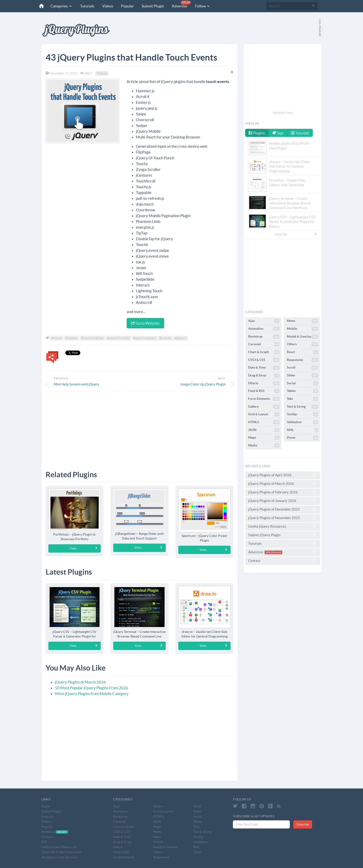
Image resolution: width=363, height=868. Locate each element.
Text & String (302, 407)
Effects (264, 383)
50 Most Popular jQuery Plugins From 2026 (91, 688)
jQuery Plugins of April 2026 (283, 475)
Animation (264, 329)
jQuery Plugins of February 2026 (283, 492)
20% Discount (273, 552)
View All (296, 234)
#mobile (71, 338)
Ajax (264, 321)
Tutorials (87, 6)
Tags (278, 133)
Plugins (257, 133)
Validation (302, 422)
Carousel (264, 344)
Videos (108, 6)
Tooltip (302, 414)
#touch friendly (118, 338)
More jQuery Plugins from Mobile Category (92, 694)
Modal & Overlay (302, 337)
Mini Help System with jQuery (77, 384)
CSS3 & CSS (264, 360)
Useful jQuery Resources (283, 526)
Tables (302, 391)
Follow (203, 6)
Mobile (102, 73)
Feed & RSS (264, 391)
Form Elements (264, 399)
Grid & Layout (264, 414)
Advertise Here (283, 113)
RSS (44, 842)
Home (45, 806)
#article (165, 338)
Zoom (302, 438)
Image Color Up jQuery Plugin (203, 384)
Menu (302, 321)
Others (302, 344)
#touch (56, 338)
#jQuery (180, 338)
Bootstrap (264, 337)
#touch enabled (92, 338)
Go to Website (145, 323)
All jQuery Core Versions (59, 857)
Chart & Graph (264, 352)
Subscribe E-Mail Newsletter (62, 852)
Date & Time (264, 368)
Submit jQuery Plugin (283, 535)
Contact (283, 560)
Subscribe (303, 824)
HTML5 (264, 422)
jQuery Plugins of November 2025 (283, 518)
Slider (302, 376)
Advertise (181, 4)
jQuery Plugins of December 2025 (283, 509)
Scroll (302, 368)
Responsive (302, 360)
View (84, 548)
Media (264, 446)
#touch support (144, 338)
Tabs (302, 399)
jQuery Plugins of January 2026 (283, 501)
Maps (264, 438)
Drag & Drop (264, 376)
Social (302, 383)
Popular (127, 6)
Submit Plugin (153, 6)
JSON (264, 430)
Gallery (264, 407)
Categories (61, 6)
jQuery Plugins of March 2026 (80, 682)
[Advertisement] (140, 428)
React (302, 352)
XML (302, 430)
